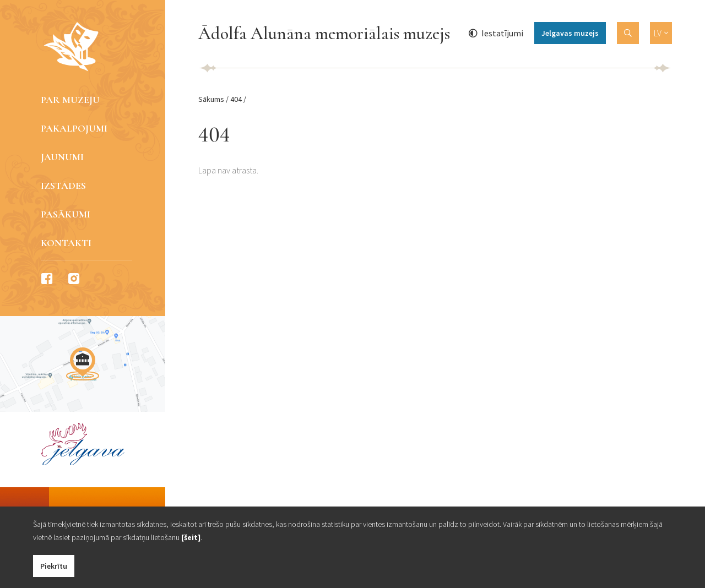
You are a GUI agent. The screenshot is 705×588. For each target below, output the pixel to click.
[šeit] (191, 537)
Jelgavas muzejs (570, 33)
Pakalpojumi (74, 128)
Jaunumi (62, 157)
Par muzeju (70, 100)
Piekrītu (54, 566)
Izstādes (63, 186)
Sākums (211, 99)
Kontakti (66, 243)
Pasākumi (66, 214)
